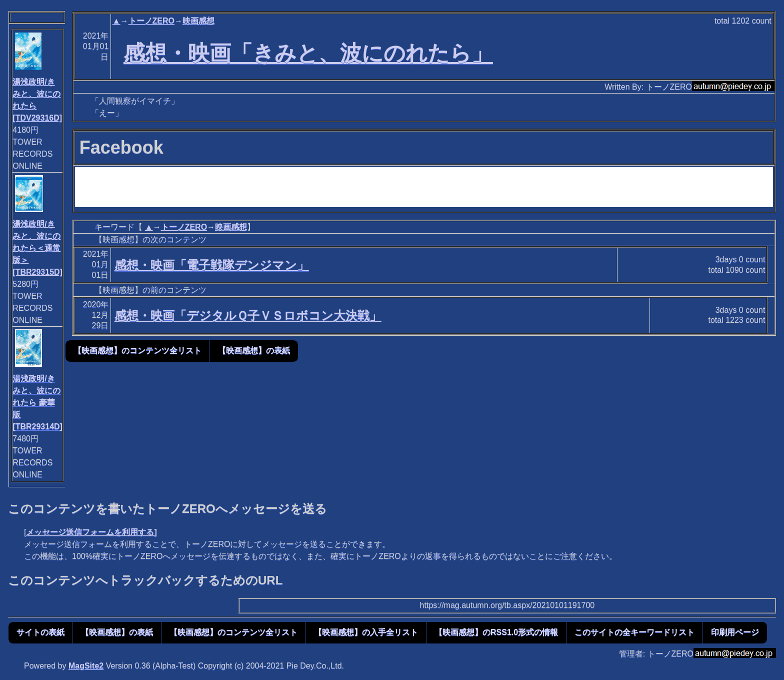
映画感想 (198, 21)
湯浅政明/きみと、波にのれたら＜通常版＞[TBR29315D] (37, 248)
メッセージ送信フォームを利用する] (91, 532)
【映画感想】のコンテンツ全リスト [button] (137, 351)
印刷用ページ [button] (735, 632)
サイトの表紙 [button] (40, 632)
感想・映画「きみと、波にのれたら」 (308, 53)
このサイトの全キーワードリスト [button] (634, 632)
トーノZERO (151, 21)
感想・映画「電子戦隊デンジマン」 (212, 265)
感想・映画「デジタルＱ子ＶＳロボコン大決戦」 (248, 315)
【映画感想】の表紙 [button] (254, 351)
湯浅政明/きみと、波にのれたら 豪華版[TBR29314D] (37, 403)
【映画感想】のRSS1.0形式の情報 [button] (496, 632)
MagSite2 (86, 666)
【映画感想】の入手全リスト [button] (366, 632)
